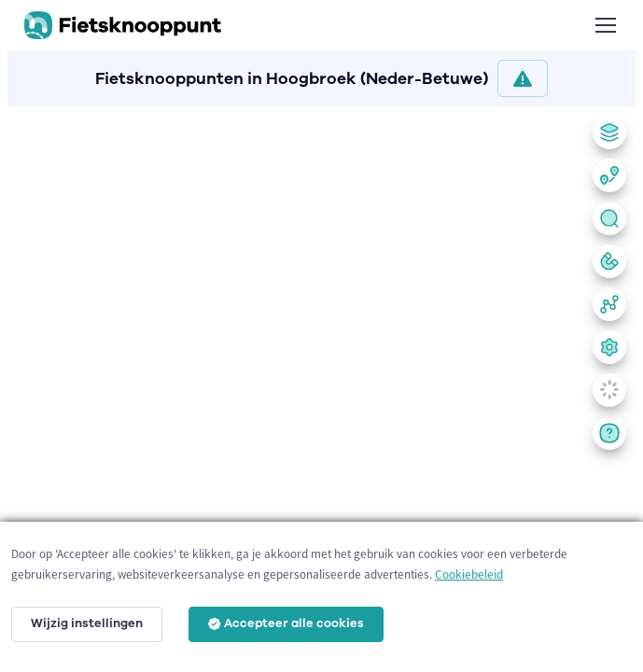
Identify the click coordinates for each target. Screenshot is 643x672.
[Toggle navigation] (605, 25)
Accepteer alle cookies (286, 623)
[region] (321, 385)
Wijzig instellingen (87, 623)
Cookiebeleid (469, 574)
